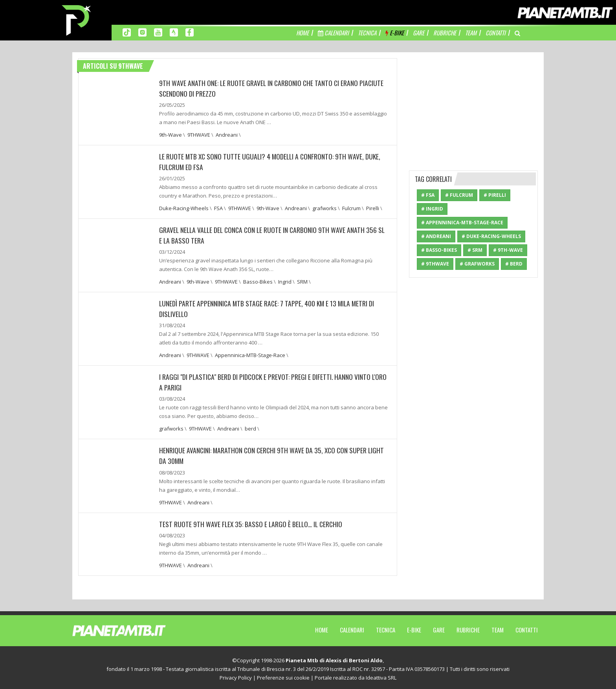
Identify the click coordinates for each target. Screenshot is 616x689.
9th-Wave (170, 134)
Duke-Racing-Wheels (184, 207)
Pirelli (373, 207)
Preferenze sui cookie (283, 675)
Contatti (527, 627)
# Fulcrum (459, 195)
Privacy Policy (236, 675)
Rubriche (468, 627)
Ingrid (285, 280)
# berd (514, 264)
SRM (302, 280)
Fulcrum (351, 207)
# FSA (428, 195)
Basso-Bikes (258, 280)
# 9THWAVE (435, 264)
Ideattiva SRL (381, 675)
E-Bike (414, 627)
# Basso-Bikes (439, 250)
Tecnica (386, 627)
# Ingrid (432, 209)
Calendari (352, 627)
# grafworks (477, 264)
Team (498, 627)
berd (250, 427)
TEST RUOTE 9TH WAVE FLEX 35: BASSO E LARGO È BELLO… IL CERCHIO (252, 521)
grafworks (324, 207)
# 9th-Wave (508, 250)
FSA (218, 207)
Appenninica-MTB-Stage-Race (250, 354)
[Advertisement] (473, 107)
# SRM (475, 250)
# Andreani (436, 236)
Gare (439, 627)
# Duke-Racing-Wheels (491, 236)
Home (322, 627)
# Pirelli (495, 195)
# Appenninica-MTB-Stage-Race (462, 223)
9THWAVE (199, 134)
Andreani (227, 134)
